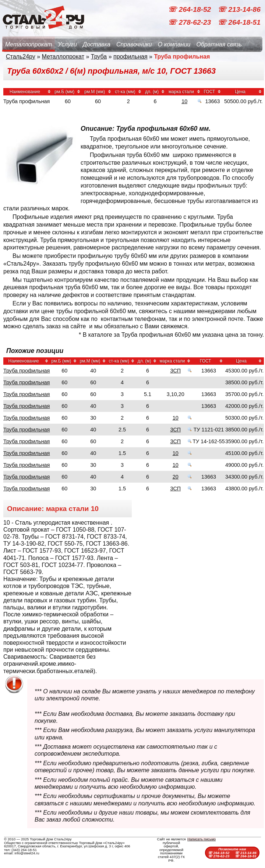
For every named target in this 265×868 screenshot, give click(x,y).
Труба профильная (26, 371)
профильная (130, 57)
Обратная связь (219, 44)
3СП (175, 371)
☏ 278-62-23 (190, 22)
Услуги (67, 44)
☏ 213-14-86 (239, 9)
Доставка (97, 44)
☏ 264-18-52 (190, 9)
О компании (174, 44)
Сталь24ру (21, 57)
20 (176, 477)
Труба (99, 57)
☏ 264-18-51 (239, 22)
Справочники (134, 44)
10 (184, 101)
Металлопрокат (29, 44)
